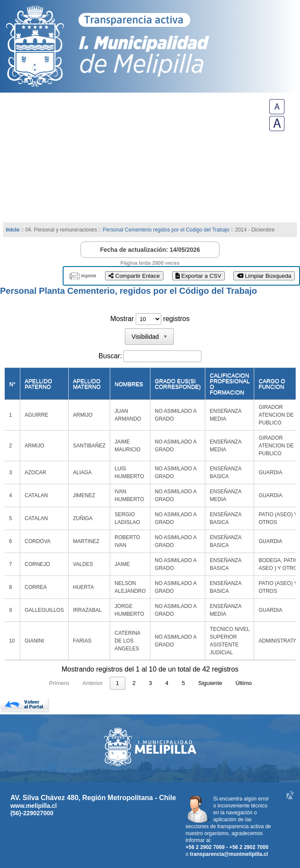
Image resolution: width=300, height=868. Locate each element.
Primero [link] (59, 683)
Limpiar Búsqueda (264, 276)
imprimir (89, 276)
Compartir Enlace (134, 276)
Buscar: (110, 356)
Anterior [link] (93, 683)
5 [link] (183, 683)
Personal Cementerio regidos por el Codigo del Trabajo (166, 230)
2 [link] (134, 683)
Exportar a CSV (198, 276)
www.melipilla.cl (34, 806)
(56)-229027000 (32, 813)
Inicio (13, 230)
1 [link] (117, 683)
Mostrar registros (150, 319)
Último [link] (244, 683)
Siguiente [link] (211, 683)
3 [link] (150, 683)
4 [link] (167, 683)
